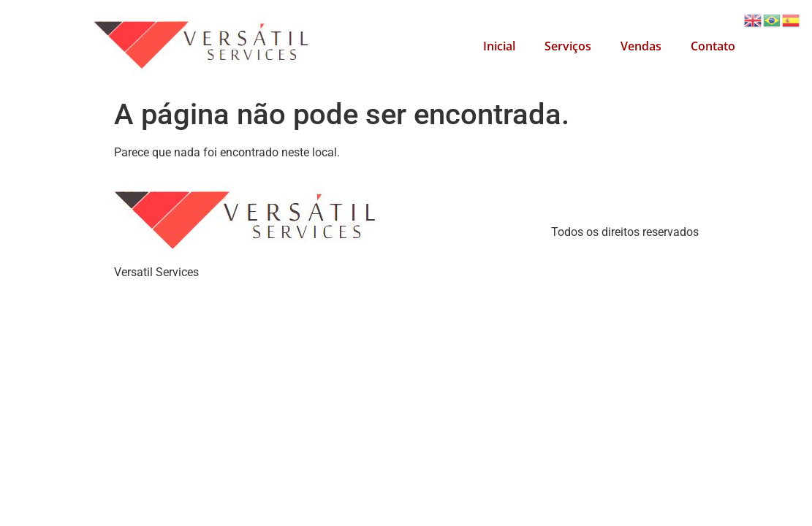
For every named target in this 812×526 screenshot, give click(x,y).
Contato (713, 46)
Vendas (641, 46)
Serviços (568, 46)
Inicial (499, 46)
